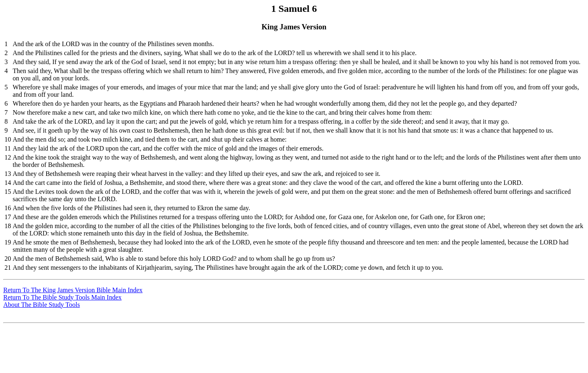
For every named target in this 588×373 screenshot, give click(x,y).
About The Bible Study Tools (42, 305)
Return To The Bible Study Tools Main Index (62, 297)
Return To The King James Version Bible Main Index (73, 290)
